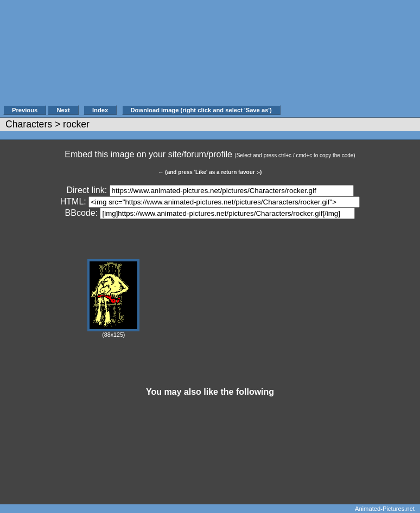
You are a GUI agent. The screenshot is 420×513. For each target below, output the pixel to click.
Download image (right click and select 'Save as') (201, 110)
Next (63, 110)
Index (100, 110)
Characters (29, 124)
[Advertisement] (349, 58)
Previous (25, 110)
